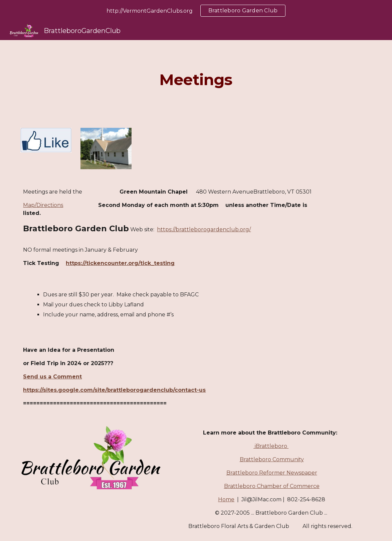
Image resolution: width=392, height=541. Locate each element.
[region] (196, 11)
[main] (196, 80)
